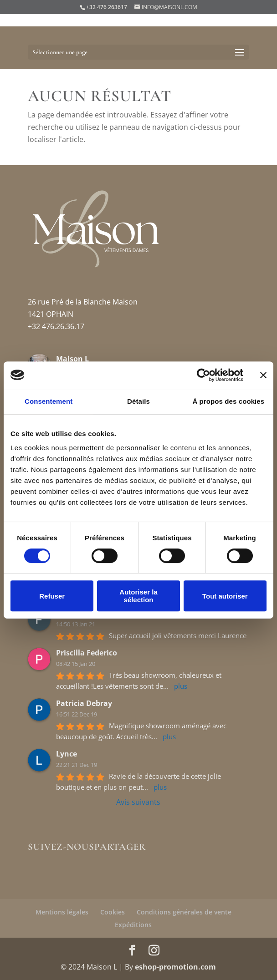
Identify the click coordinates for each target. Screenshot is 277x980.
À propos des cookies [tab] (228, 401)
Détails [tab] (138, 401)
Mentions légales (62, 912)
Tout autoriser (225, 596)
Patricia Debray (84, 703)
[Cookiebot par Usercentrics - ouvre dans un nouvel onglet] (203, 375)
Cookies (113, 912)
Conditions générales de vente (184, 912)
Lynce (67, 754)
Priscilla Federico (87, 653)
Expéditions (133, 925)
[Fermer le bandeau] (263, 375)
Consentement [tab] (49, 401)
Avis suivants (138, 802)
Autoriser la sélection (138, 596)
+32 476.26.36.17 (56, 326)
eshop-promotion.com (175, 967)
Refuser (52, 596)
